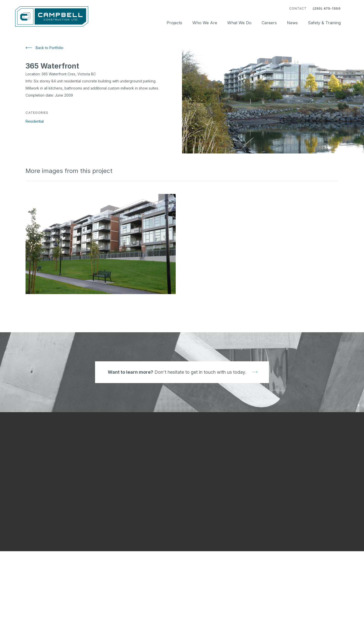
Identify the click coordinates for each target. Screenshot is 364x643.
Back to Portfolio (50, 48)
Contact (298, 8)
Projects (174, 23)
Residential (35, 121)
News (292, 23)
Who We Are (205, 23)
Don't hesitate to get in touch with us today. (177, 372)
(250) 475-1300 (327, 8)
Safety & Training (324, 23)
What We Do (239, 23)
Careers (269, 23)
